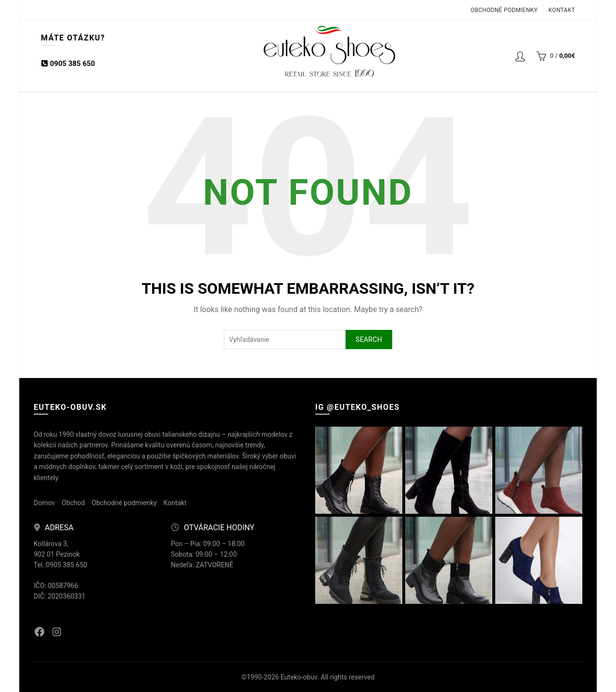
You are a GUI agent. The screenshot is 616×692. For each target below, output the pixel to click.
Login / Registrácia (520, 56)
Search (369, 339)
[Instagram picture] (359, 470)
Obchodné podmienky (504, 10)
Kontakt (562, 10)
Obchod (73, 503)
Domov (44, 503)
